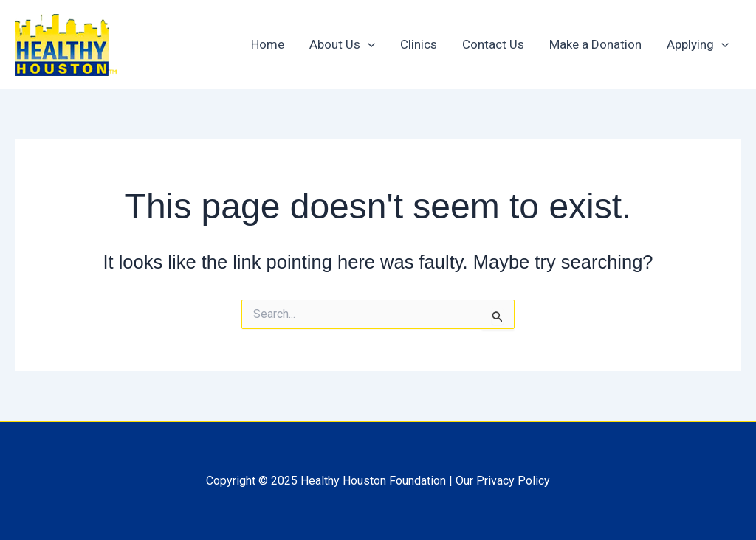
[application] (368, 44)
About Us (342, 44)
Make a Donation (595, 44)
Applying (698, 44)
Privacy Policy (513, 481)
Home (268, 44)
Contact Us (493, 44)
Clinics (419, 44)
